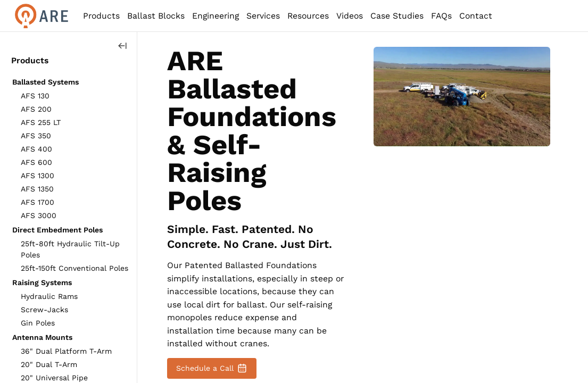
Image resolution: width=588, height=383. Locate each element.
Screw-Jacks (44, 310)
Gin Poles (38, 323)
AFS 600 (36, 162)
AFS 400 (36, 149)
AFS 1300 (38, 176)
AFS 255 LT (41, 122)
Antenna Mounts (42, 337)
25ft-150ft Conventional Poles (74, 268)
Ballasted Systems (45, 82)
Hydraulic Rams (49, 296)
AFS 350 (36, 136)
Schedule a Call (212, 368)
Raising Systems (42, 282)
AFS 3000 (39, 215)
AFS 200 (36, 109)
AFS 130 (35, 96)
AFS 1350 (37, 189)
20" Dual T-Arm (49, 364)
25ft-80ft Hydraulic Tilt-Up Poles (70, 249)
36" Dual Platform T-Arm (66, 351)
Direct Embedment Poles (57, 230)
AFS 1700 (38, 202)
